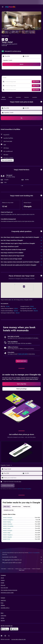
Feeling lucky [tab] (27, 507)
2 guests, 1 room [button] (8, 60)
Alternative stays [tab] (17, 507)
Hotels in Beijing (7, 522)
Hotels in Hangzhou (8, 535)
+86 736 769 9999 (7, 49)
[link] (22, 361)
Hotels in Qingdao (7, 537)
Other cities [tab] (7, 507)
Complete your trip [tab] (9, 510)
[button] (3, 7)
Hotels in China (18, 569)
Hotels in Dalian (7, 533)
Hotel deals (3, 569)
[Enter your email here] (23, 478)
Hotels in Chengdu (8, 531)
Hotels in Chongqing (8, 526)
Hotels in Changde (36, 569)
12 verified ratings (16, 51)
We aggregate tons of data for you (22, 560)
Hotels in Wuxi (6, 539)
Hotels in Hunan (27, 569)
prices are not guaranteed (34, 553)
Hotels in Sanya (7, 528)
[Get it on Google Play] (5, 629)
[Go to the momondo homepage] (10, 7)
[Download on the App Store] (14, 629)
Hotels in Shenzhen (8, 524)
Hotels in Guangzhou (8, 520)
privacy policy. (28, 489)
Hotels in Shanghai (7, 518)
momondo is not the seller (22, 557)
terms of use (20, 489)
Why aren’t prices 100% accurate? (22, 563)
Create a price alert (22, 354)
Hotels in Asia (11, 569)
